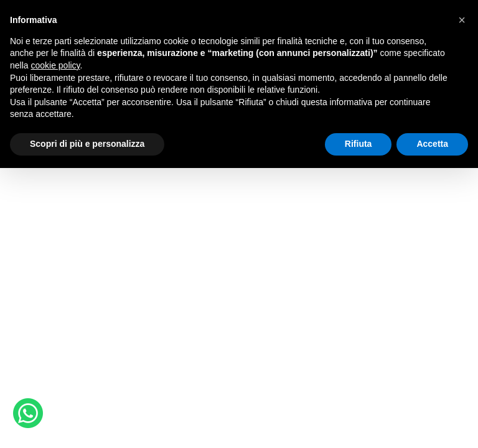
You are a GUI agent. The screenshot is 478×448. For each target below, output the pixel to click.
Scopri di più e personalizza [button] (87, 144)
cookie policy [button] (55, 65)
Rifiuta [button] (358, 144)
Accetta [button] (432, 144)
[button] (462, 20)
